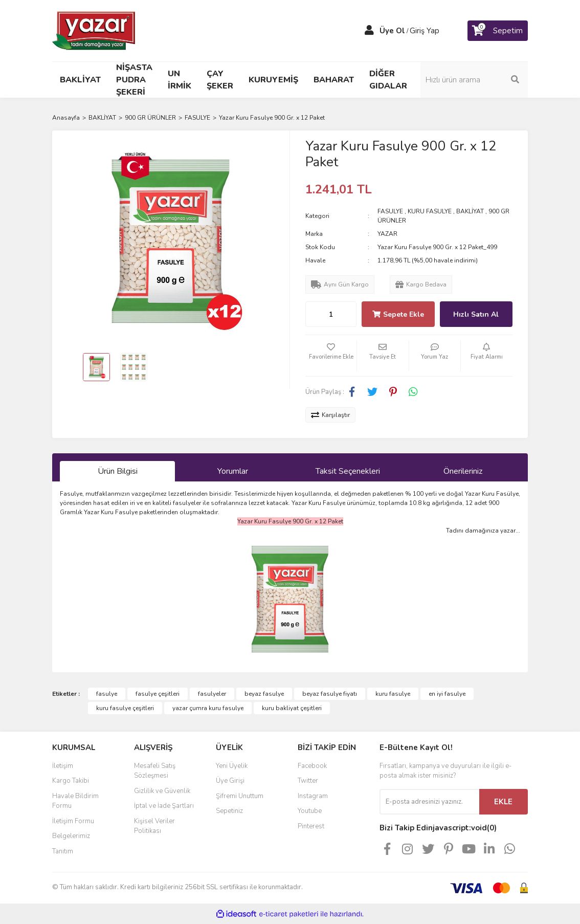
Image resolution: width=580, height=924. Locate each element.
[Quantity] (331, 314)
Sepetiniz (229, 811)
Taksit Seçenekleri (348, 471)
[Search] (474, 80)
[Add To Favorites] (331, 356)
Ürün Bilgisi (118, 471)
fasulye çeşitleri (158, 694)
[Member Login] (369, 31)
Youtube (310, 811)
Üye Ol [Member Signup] (392, 31)
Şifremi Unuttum (240, 796)
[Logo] (94, 30)
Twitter (308, 781)
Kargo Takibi (71, 781)
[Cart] (498, 31)
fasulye (107, 694)
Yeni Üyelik (232, 766)
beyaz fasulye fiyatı (330, 694)
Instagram (313, 796)
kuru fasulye (393, 694)
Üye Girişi (230, 781)
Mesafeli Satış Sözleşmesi (155, 771)
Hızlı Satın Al (476, 314)
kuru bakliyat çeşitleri (292, 708)
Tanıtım (63, 851)
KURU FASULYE (430, 211)
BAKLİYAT (470, 211)
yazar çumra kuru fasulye (208, 708)
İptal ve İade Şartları (164, 806)
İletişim (63, 766)
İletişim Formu (73, 821)
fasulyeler (212, 694)
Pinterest (311, 826)
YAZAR (387, 234)
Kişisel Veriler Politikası (154, 826)
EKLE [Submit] (503, 802)
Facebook (312, 766)
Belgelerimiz (71, 836)
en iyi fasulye (447, 694)
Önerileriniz (463, 471)
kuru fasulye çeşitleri (125, 708)
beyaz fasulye (264, 694)
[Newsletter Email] (429, 802)
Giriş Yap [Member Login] (425, 31)
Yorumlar (233, 471)
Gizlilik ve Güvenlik (162, 791)
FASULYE (390, 211)
